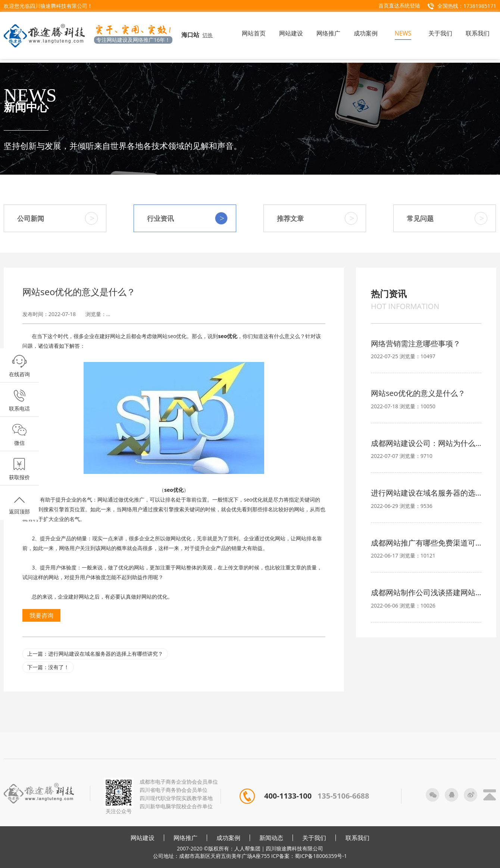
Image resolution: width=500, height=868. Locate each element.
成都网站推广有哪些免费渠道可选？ (426, 543)
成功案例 (228, 838)
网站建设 (143, 838)
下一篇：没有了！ (48, 667)
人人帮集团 (247, 848)
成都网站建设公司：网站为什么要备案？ (426, 443)
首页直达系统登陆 (399, 5)
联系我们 (357, 838)
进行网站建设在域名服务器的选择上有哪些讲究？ (426, 493)
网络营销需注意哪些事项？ (416, 344)
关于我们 (314, 838)
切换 (207, 35)
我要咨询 (41, 615)
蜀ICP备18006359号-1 (321, 856)
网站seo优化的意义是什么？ (418, 393)
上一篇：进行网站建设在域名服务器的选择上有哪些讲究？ (95, 654)
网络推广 (185, 838)
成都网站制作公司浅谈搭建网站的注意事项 (426, 592)
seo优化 (228, 336)
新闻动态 (271, 838)
